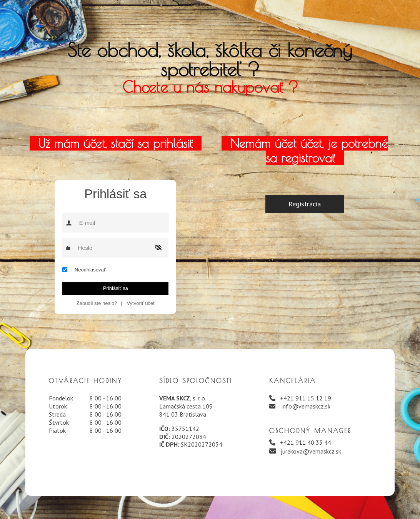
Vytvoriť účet (140, 303)
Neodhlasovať (90, 270)
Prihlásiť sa (116, 288)
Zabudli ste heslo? (97, 303)
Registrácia (305, 204)
